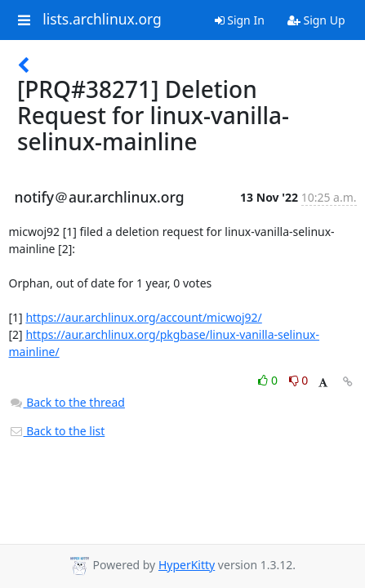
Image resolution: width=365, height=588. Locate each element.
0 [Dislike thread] (299, 380)
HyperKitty (187, 565)
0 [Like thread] (269, 380)
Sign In (240, 20)
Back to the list (57, 431)
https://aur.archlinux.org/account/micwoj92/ (143, 317)
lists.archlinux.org (102, 20)
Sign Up (316, 20)
